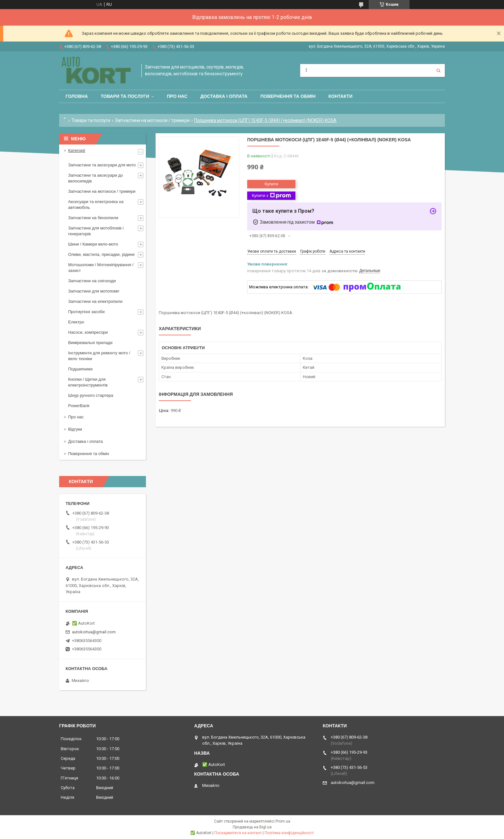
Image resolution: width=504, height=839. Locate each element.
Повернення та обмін (288, 96)
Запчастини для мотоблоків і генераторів (96, 231)
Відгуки (75, 429)
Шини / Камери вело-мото (93, 244)
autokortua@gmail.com (94, 632)
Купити (271, 184)
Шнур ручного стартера (91, 395)
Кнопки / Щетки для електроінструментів (88, 382)
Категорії (77, 150)
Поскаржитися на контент (238, 833)
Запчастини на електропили (95, 301)
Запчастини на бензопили (93, 218)
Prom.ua (283, 821)
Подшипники (80, 369)
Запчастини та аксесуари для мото (102, 165)
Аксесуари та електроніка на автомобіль (96, 205)
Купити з (271, 196)
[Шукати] (438, 70)
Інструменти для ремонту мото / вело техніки (99, 356)
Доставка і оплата (224, 96)
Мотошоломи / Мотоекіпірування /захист (101, 268)
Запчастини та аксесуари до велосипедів (95, 178)
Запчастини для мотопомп (94, 291)
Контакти (341, 96)
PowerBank (79, 406)
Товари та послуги (125, 96)
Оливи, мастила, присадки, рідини (101, 254)
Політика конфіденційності (289, 833)
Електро (76, 322)
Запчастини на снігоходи (92, 281)
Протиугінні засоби (86, 312)
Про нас (177, 96)
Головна (77, 96)
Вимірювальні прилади (90, 343)
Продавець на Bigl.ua (252, 827)
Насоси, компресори (88, 332)
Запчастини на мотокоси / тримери (152, 120)
